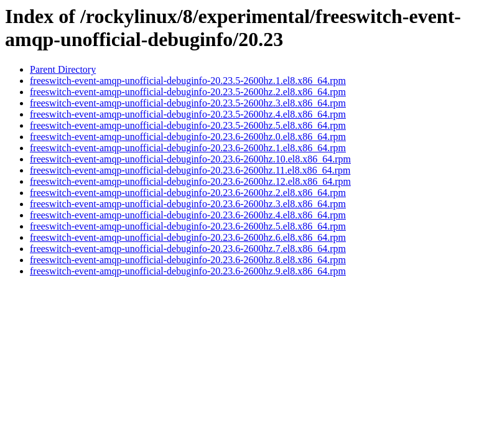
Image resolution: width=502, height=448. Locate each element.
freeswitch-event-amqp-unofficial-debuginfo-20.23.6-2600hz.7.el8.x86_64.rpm (188, 249)
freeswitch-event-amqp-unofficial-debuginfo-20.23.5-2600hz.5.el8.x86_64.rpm (188, 125)
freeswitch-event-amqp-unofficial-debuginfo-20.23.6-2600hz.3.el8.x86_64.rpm (188, 204)
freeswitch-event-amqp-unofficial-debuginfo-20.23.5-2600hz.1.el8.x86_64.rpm (188, 81)
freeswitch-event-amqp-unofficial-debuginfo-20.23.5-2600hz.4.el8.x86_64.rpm (188, 114)
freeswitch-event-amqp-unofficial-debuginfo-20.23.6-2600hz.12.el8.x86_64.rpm (190, 181)
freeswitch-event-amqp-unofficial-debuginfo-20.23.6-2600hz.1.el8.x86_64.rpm (188, 148)
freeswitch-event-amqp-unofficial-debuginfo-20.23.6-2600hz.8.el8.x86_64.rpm (188, 260)
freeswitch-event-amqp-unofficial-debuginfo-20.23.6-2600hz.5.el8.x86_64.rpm (188, 226)
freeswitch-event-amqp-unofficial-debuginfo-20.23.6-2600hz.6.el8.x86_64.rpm (188, 237)
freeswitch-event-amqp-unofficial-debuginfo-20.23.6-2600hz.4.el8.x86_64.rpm (188, 215)
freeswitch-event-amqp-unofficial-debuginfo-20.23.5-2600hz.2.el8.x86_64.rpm (188, 92)
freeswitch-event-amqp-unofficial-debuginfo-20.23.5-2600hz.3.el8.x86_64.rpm (188, 103)
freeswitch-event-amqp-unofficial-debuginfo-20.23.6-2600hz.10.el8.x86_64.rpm (190, 159)
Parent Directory (63, 69)
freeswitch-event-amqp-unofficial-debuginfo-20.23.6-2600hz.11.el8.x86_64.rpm (190, 170)
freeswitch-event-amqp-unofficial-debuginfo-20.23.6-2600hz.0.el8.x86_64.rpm (188, 137)
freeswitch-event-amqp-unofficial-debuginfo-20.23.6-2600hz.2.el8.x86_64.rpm (188, 193)
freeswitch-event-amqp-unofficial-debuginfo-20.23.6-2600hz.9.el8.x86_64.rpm (188, 271)
